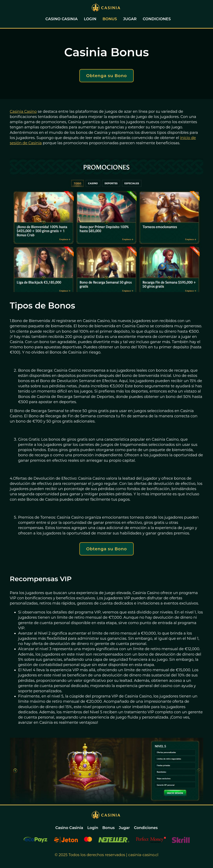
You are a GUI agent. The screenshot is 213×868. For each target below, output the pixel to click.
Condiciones (157, 19)
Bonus (110, 19)
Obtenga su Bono (106, 76)
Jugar (130, 19)
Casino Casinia (61, 19)
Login (90, 19)
